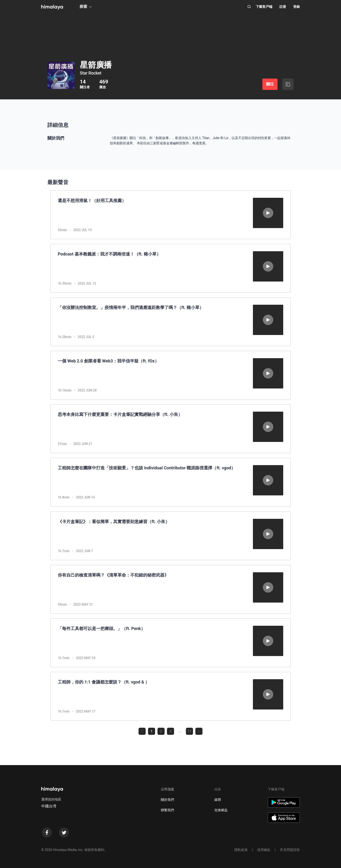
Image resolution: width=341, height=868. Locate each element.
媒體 (218, 800)
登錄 (296, 7)
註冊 (283, 7)
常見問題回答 (290, 850)
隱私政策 (241, 850)
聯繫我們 (167, 810)
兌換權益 (221, 810)
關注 (270, 84)
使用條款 (264, 850)
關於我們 (167, 800)
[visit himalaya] (52, 7)
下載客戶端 (264, 7)
